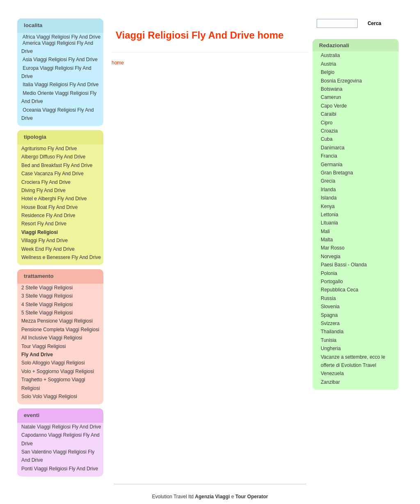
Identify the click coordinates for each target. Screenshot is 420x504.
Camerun (331, 97)
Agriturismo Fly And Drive (49, 149)
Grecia (328, 181)
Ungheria (331, 348)
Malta (327, 240)
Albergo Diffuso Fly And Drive (54, 157)
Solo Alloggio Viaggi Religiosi (53, 363)
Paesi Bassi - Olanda (344, 265)
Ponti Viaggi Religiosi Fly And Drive (60, 469)
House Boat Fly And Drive (49, 207)
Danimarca (333, 148)
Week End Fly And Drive (48, 249)
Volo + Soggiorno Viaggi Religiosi (58, 371)
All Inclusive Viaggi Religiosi (52, 338)
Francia (329, 156)
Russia (328, 298)
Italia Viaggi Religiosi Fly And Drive (60, 85)
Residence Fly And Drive (48, 215)
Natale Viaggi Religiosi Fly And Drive (61, 427)
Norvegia (331, 257)
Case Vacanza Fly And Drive (52, 174)
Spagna (329, 315)
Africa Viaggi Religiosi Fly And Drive (62, 37)
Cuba (327, 139)
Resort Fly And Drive (44, 224)
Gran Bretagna (337, 173)
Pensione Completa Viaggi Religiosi (60, 330)
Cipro (327, 123)
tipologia (35, 137)
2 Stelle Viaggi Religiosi (47, 288)
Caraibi (329, 114)
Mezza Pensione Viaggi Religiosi (57, 321)
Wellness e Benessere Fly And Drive (61, 257)
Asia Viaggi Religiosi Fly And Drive (60, 60)
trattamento (39, 276)
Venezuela (332, 373)
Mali (325, 231)
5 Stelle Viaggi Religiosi (47, 313)
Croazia (329, 131)
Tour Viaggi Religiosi (44, 346)
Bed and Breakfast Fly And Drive (57, 165)
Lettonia (330, 215)
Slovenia (330, 307)
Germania (332, 165)
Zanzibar (330, 382)
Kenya (328, 206)
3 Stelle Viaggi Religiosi (47, 296)
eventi (32, 415)
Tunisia (329, 340)
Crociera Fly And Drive (46, 182)
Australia (330, 55)
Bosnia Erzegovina (341, 81)
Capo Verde (334, 106)
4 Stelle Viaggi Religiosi (47, 305)
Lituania (329, 223)
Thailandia (332, 332)
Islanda (329, 198)
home (118, 63)
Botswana (332, 89)
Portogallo (332, 282)
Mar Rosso (333, 248)
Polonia (329, 273)
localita (33, 25)
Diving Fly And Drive (43, 190)
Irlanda (328, 190)
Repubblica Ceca (339, 290)
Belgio (328, 72)
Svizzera (330, 323)
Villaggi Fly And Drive (45, 241)
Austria (328, 64)
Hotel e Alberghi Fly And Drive (54, 199)
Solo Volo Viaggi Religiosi (49, 396)
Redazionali (334, 45)
